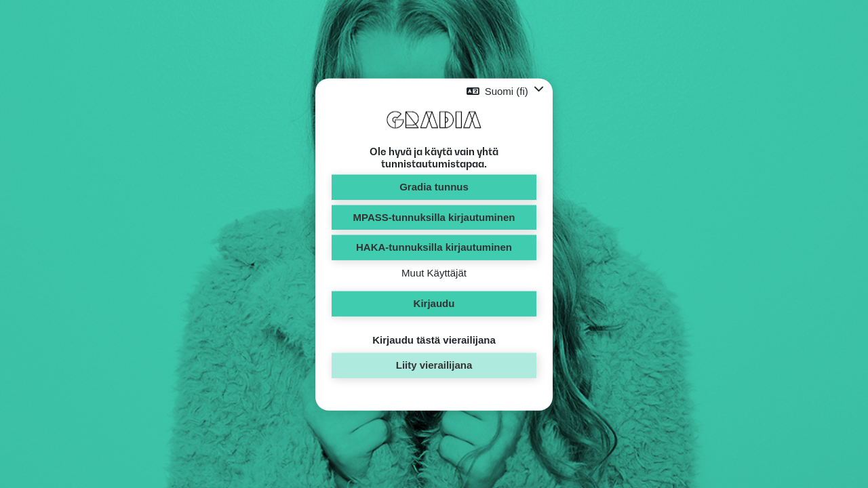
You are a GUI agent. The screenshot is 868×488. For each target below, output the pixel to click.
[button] (505, 91)
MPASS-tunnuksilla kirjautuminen (434, 217)
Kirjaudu (434, 303)
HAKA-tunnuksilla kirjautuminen (434, 247)
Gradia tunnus (434, 187)
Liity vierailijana (434, 365)
